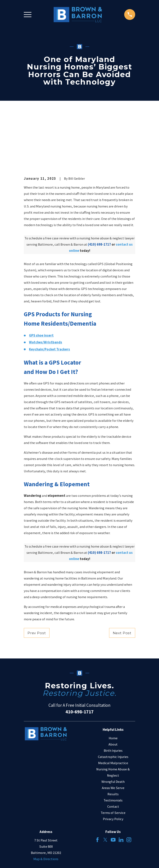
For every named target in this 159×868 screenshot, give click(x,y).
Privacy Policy (113, 767)
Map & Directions (46, 807)
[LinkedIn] (121, 788)
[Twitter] (105, 788)
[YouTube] (113, 788)
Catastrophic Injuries (113, 705)
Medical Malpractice (113, 711)
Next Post (122, 581)
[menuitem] (29, 859)
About (113, 692)
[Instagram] (129, 788)
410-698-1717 (79, 660)
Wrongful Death (113, 729)
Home (113, 686)
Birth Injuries (113, 698)
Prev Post (37, 581)
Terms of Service (113, 761)
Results (113, 742)
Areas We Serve (113, 736)
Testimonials (113, 748)
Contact (113, 755)
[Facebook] (97, 788)
